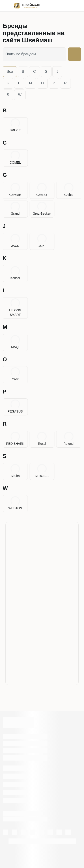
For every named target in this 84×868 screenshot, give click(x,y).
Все (10, 72)
